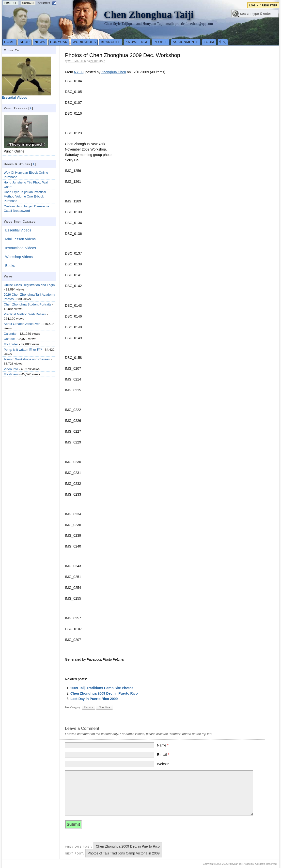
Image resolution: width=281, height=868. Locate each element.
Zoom (209, 42)
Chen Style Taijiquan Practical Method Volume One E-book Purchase (25, 196)
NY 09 (79, 72)
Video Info (11, 369)
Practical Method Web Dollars (25, 314)
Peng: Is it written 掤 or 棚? (23, 350)
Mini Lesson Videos (20, 239)
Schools (44, 3)
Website (163, 764)
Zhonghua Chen (114, 72)
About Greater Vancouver (22, 324)
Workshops (84, 42)
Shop (25, 42)
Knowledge (137, 42)
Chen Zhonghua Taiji (149, 15)
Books (10, 266)
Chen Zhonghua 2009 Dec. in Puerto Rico (104, 693)
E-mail (163, 755)
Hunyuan (59, 42)
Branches (111, 42)
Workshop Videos (19, 257)
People (161, 42)
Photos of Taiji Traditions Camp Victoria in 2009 (124, 853)
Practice (11, 3)
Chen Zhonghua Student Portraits (28, 304)
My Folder (11, 344)
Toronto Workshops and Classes (27, 359)
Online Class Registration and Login (29, 285)
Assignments (186, 42)
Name (163, 745)
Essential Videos (18, 230)
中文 (223, 42)
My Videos (11, 374)
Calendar (10, 334)
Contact (28, 3)
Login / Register (263, 5)
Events (89, 707)
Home (9, 42)
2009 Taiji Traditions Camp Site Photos (102, 688)
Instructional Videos (21, 248)
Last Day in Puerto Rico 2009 (94, 699)
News (40, 42)
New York (104, 707)
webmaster (77, 61)
